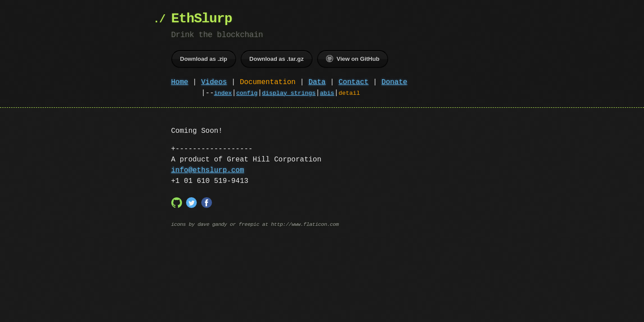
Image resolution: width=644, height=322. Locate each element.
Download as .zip (204, 59)
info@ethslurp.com (208, 170)
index (223, 93)
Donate (394, 82)
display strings (289, 93)
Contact (354, 82)
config (247, 93)
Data (317, 82)
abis (327, 93)
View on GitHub (353, 59)
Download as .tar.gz (277, 59)
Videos (214, 82)
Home (180, 82)
